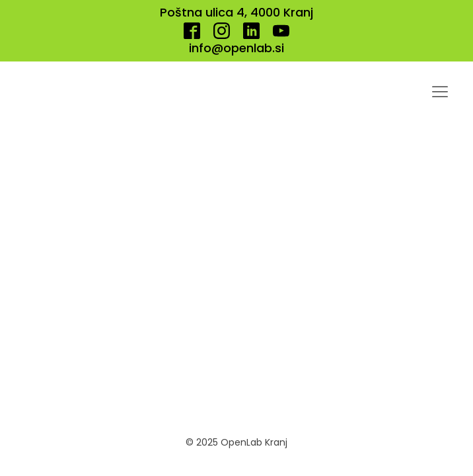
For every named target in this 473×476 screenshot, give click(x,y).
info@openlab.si (236, 48)
